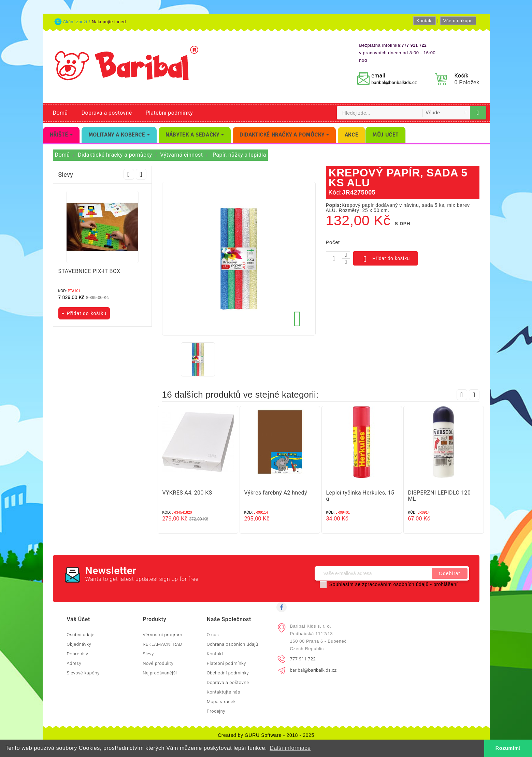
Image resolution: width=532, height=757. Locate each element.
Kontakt (425, 21)
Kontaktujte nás (224, 692)
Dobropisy (78, 654)
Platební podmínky (169, 113)
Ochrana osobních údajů (233, 644)
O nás (213, 635)
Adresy (74, 663)
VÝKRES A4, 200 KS (187, 493)
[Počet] (334, 259)
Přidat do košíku (385, 259)
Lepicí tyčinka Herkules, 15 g (360, 496)
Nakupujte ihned (109, 22)
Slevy (148, 654)
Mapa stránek (221, 702)
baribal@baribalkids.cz (394, 82)
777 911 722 (303, 659)
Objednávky (79, 644)
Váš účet (78, 619)
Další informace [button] (290, 748)
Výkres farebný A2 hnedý (276, 493)
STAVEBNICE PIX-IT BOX (89, 271)
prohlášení (445, 584)
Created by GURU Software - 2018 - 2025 (266, 735)
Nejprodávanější (160, 673)
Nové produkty (158, 663)
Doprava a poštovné (107, 113)
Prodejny (216, 711)
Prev (129, 174)
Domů (60, 113)
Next (141, 174)
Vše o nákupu (458, 21)
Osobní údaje (81, 635)
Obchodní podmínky (228, 673)
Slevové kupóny (83, 673)
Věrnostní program (162, 635)
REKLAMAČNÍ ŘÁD (162, 644)
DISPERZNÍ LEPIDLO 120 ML (440, 496)
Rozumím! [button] (508, 748)
